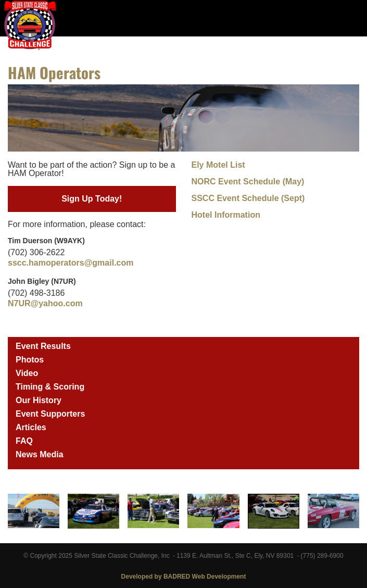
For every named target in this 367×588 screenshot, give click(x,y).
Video (27, 373)
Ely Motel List (218, 165)
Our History (39, 400)
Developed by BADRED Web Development (184, 577)
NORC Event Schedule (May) (248, 182)
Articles (31, 427)
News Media (40, 454)
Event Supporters (50, 414)
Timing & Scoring (50, 387)
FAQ (24, 441)
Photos (30, 360)
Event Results (43, 346)
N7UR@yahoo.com (45, 303)
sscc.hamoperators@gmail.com (71, 263)
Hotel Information (226, 215)
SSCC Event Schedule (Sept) (248, 198)
